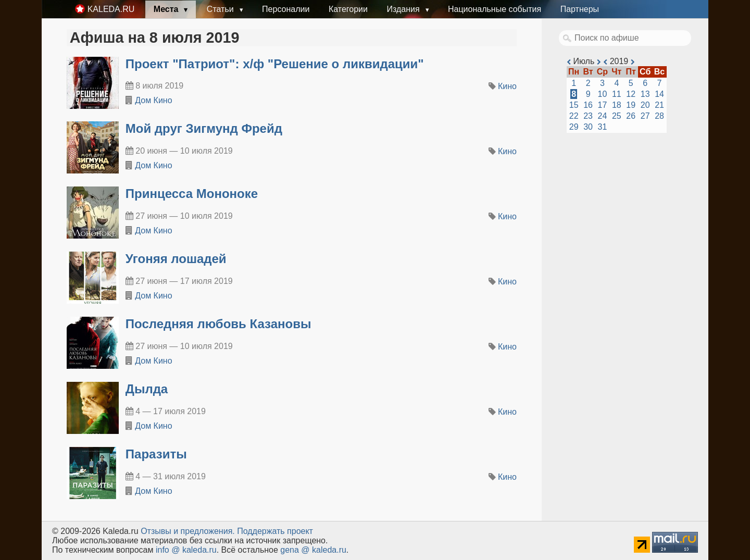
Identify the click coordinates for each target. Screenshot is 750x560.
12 (631, 94)
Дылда (147, 389)
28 (659, 116)
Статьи (221, 9)
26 (631, 116)
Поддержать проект (275, 531)
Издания (404, 9)
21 (659, 105)
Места (167, 9)
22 (574, 116)
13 (645, 94)
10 (603, 94)
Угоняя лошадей (176, 259)
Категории (348, 9)
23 (588, 116)
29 (574, 127)
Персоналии (286, 9)
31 (603, 127)
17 (603, 105)
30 (588, 127)
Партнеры (580, 9)
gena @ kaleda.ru (313, 550)
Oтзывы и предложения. (188, 531)
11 (617, 94)
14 (659, 94)
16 (588, 105)
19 (631, 105)
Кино (507, 86)
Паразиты (156, 454)
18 (617, 105)
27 (645, 116)
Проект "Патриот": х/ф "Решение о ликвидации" (275, 64)
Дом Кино (153, 100)
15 (574, 105)
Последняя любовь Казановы (218, 324)
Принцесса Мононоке (192, 194)
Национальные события (495, 9)
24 (603, 116)
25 (617, 116)
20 (645, 105)
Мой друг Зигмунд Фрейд (204, 128)
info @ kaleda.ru (186, 550)
